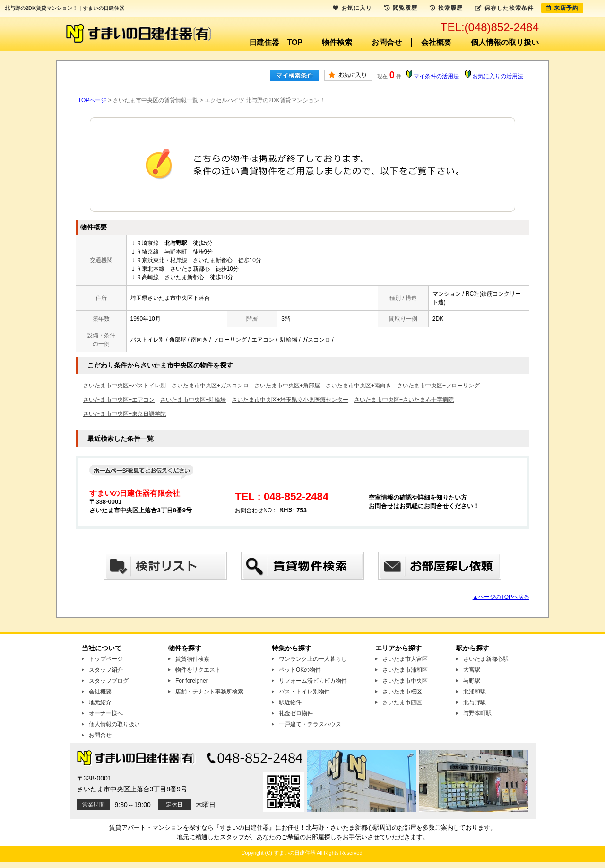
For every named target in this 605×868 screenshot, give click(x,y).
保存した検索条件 (504, 8)
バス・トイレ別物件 (304, 692)
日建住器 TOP (276, 42)
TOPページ (92, 100)
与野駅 (472, 681)
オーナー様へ (106, 713)
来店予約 (562, 8)
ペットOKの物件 (300, 670)
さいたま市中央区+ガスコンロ (210, 386)
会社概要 (436, 42)
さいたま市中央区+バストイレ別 (125, 386)
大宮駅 (472, 670)
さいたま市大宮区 (405, 659)
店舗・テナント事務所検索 (209, 692)
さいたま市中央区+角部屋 (287, 386)
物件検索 (337, 42)
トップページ (106, 659)
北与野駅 (475, 702)
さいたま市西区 (402, 702)
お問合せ (387, 42)
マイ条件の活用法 (436, 76)
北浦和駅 (475, 692)
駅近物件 (290, 702)
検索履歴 (446, 8)
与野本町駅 (477, 713)
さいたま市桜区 (402, 692)
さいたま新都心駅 (486, 659)
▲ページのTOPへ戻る (501, 597)
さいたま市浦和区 (405, 670)
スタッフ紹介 (106, 670)
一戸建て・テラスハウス (310, 724)
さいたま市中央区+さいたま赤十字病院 (404, 400)
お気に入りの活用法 (498, 76)
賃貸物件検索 (192, 659)
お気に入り (352, 8)
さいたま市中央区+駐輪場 (193, 400)
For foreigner (192, 681)
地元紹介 (100, 702)
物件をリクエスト (198, 670)
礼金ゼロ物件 (296, 713)
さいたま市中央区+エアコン (119, 400)
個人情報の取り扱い (505, 42)
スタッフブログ (109, 681)
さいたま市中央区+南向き (359, 386)
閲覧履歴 (401, 8)
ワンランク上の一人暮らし (313, 659)
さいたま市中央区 (405, 681)
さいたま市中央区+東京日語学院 (125, 414)
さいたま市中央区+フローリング (438, 386)
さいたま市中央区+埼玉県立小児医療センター (290, 400)
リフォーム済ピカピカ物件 (313, 681)
